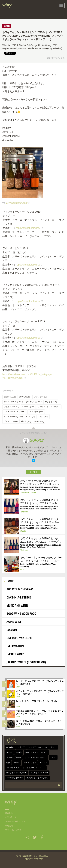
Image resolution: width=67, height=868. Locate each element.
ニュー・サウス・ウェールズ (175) (16, 412)
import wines (14, 654)
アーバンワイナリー (15, 778)
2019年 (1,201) (10, 397)
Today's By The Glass (19, 589)
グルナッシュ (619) (34, 402)
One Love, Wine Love (18, 638)
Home (9, 581)
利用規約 (9, 826)
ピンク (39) (31, 417)
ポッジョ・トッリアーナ (16, 773)
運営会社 (9, 813)
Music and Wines (16, 605)
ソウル (53, 757)
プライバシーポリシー (14, 830)
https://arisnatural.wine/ (28, 228)
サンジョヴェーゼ (14, 757)
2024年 (19, 752)
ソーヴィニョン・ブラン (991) (50, 407)
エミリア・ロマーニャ (38, 747)
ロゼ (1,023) (43, 417)
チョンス (43, 763)
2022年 (17, 763)
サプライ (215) (51, 402)
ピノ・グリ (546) (36, 412)
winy (22, 569)
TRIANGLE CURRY (28, 493)
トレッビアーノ (13, 768)
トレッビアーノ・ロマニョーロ (35, 768)
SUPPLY (33, 440)
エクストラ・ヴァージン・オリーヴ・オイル (38, 778)
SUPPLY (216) (25, 397)
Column (10, 630)
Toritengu (24, 512)
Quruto (23, 531)
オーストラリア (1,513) (13, 402)
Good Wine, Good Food (20, 614)
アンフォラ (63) (40, 397)
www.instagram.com (17, 203)
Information (14, 646)
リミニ (54, 747)
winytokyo (10, 747)
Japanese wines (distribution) (25, 662)
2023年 (9, 752)
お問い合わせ (11, 817)
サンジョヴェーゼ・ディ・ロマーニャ (37, 757)
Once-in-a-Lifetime (17, 597)
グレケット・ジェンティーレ (37, 752)
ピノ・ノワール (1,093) (13, 417)
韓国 (8, 763)
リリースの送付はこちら (15, 821)
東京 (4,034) (39, 421)
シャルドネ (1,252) (11, 407)
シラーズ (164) (28, 407)
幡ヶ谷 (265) (26, 421)
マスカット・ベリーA (39, 773)
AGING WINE (12, 622)
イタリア (21, 747)
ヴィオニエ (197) (11, 421)
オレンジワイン (30, 763)
